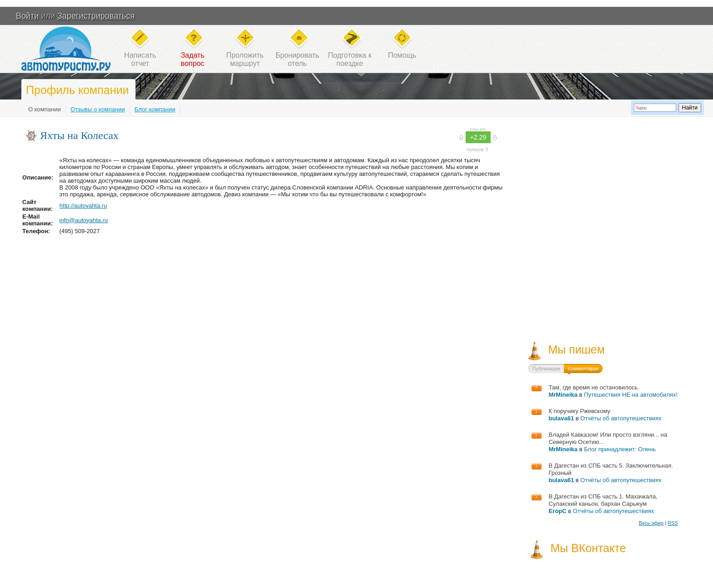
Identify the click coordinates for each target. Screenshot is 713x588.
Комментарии (583, 369)
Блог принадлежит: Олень (620, 449)
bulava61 (561, 418)
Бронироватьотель (297, 59)
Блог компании (155, 109)
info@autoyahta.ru (84, 220)
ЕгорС (557, 511)
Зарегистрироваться (96, 16)
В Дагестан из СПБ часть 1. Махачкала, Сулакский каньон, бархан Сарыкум (603, 500)
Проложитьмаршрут (245, 59)
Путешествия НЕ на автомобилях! (631, 395)
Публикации (546, 369)
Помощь (402, 55)
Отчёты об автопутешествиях (621, 418)
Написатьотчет (140, 59)
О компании (45, 109)
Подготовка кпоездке (350, 59)
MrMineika (563, 395)
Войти (27, 16)
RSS (673, 523)
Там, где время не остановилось (593, 387)
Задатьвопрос (192, 59)
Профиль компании (77, 90)
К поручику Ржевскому (579, 411)
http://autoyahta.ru (83, 206)
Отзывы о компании (98, 109)
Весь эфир (651, 523)
